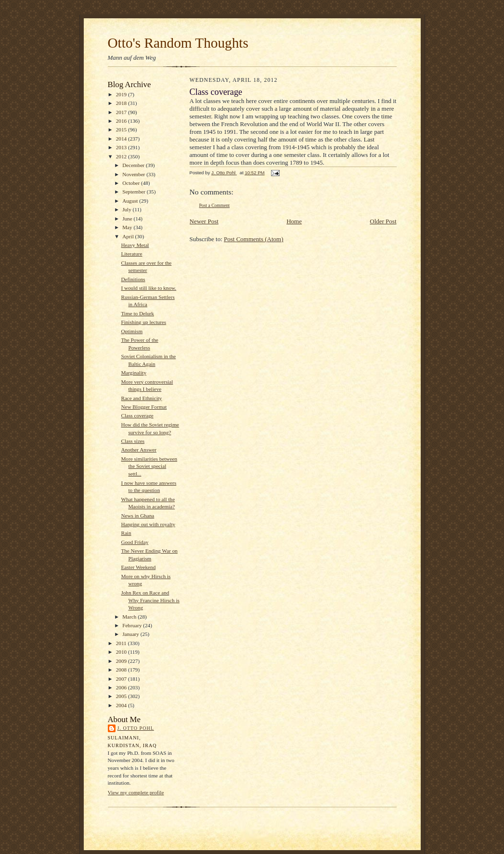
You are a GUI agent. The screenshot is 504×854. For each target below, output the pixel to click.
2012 (122, 156)
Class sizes (133, 441)
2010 (122, 652)
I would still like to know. (149, 288)
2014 (122, 139)
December (134, 165)
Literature (131, 254)
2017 (122, 112)
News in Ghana (137, 516)
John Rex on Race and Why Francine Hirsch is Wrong (150, 600)
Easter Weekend (138, 567)
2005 (122, 696)
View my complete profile (136, 792)
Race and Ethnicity (141, 398)
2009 (122, 661)
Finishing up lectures (143, 322)
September (135, 192)
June (128, 219)
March (130, 617)
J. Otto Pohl (136, 728)
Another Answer (139, 450)
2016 (122, 121)
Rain (126, 533)
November (134, 174)
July (127, 209)
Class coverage (137, 415)
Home (294, 221)
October (132, 183)
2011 (122, 643)
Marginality (134, 373)
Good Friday (135, 542)
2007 (122, 679)
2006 (122, 687)
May (128, 227)
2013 (122, 147)
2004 (122, 705)
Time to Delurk (137, 313)
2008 (122, 670)
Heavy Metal (135, 245)
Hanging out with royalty (148, 524)
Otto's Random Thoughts (178, 43)
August (131, 201)
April (129, 236)
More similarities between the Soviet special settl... (149, 466)
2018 (122, 103)
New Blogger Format (144, 407)
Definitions (133, 279)
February (133, 625)
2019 (122, 94)
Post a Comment (215, 205)
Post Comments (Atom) (254, 239)
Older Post (383, 221)
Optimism (132, 331)
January (131, 634)
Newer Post (204, 221)
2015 (122, 129)
